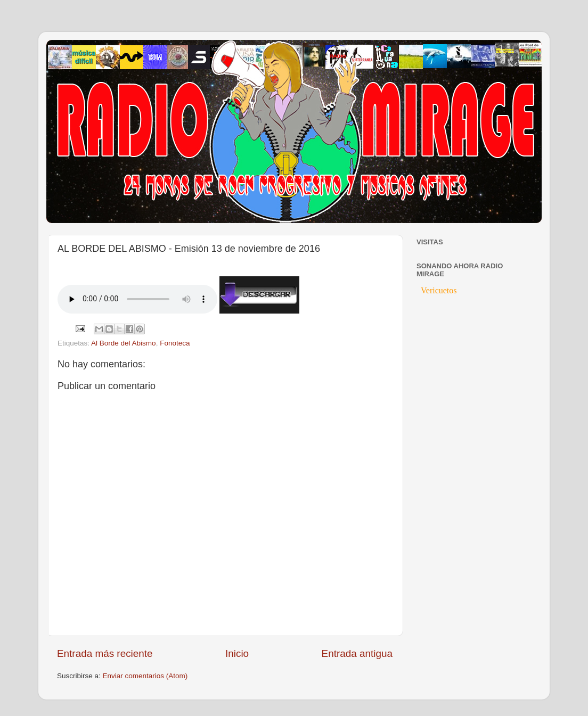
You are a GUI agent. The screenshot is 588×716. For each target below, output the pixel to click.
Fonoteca (175, 343)
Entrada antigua (357, 653)
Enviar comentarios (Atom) (145, 676)
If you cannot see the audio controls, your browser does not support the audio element (137, 299)
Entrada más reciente (105, 653)
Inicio (237, 653)
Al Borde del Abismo (124, 343)
